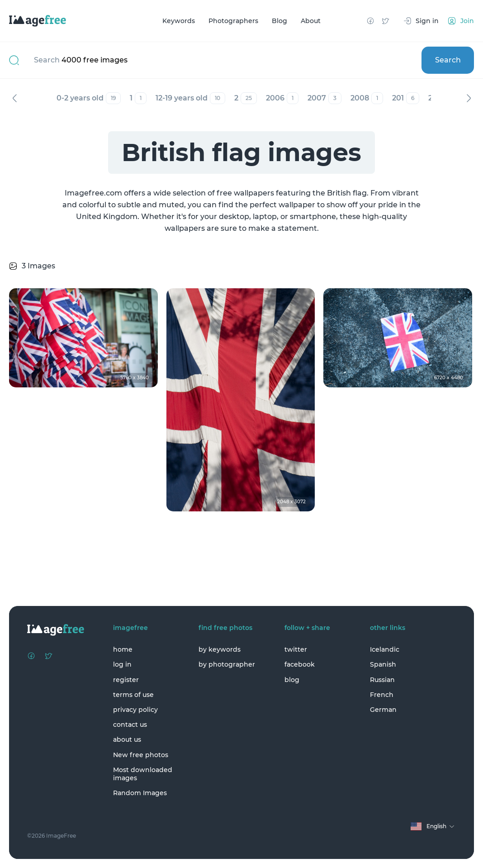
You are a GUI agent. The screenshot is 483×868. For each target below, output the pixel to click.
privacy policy (135, 710)
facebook (300, 664)
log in (122, 664)
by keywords (220, 649)
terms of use (133, 695)
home (123, 649)
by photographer (227, 664)
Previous (14, 98)
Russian (382, 680)
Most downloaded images (143, 774)
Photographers (233, 21)
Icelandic (385, 649)
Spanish (383, 664)
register (126, 680)
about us (127, 739)
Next (469, 98)
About (311, 21)
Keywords (179, 21)
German (383, 710)
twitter (296, 649)
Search (448, 60)
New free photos (141, 755)
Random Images (140, 793)
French (382, 695)
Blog (279, 21)
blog (292, 680)
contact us (130, 725)
